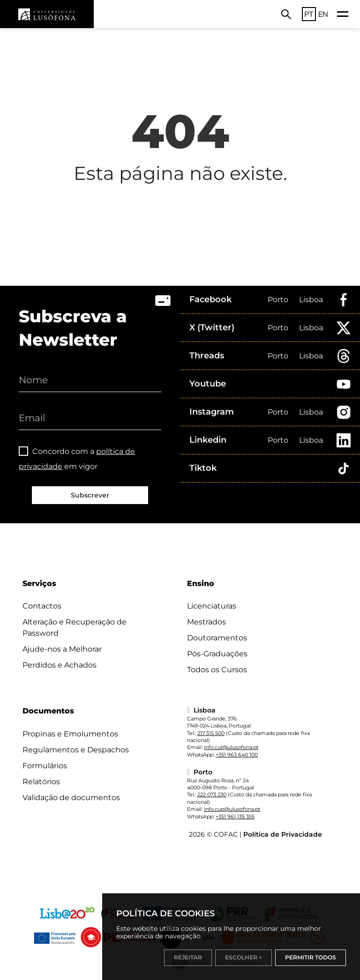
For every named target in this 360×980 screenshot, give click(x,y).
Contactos (42, 606)
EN (323, 14)
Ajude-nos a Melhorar (62, 649)
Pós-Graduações (217, 654)
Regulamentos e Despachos (76, 750)
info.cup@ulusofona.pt (232, 809)
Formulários (45, 766)
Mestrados (206, 622)
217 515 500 (211, 733)
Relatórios (41, 782)
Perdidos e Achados (60, 665)
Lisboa (311, 300)
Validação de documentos (71, 798)
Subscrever (90, 495)
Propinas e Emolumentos (70, 734)
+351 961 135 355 (235, 817)
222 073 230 (212, 794)
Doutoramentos (217, 638)
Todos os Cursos (217, 670)
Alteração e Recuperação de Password (75, 627)
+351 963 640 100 (237, 755)
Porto (278, 300)
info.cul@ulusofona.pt (231, 747)
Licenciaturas (212, 606)
